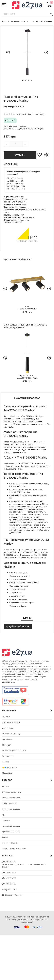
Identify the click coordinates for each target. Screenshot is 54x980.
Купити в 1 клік (11, 164)
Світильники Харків (18, 606)
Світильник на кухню (18, 573)
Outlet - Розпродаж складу (14, 849)
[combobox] (27, 14)
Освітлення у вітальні (19, 586)
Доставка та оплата (11, 722)
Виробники (7, 739)
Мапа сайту (7, 773)
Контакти (6, 717)
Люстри (6, 786)
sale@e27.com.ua (10, 889)
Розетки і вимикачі (10, 843)
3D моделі (7, 745)
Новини (5, 762)
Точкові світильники (11, 826)
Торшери (6, 820)
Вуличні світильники (11, 832)
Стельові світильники (12, 792)
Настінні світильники (11, 809)
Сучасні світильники (18, 599)
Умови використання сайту (14, 751)
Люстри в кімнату (17, 596)
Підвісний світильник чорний (22, 603)
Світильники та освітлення (20, 21)
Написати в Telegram (13, 895)
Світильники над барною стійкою (24, 583)
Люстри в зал (15, 593)
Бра (4, 815)
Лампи (5, 837)
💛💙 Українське (10, 767)
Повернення (8, 756)
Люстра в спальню (18, 579)
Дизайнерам (8, 728)
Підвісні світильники (44, 21)
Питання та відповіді (11, 734)
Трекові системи (10, 803)
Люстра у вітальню (18, 589)
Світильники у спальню (20, 576)
